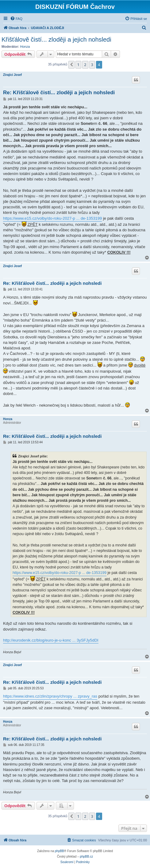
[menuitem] (16, 19)
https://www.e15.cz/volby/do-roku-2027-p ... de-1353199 (52, 218)
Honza (25, 47)
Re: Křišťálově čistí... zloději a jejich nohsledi (59, 93)
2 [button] (85, 65)
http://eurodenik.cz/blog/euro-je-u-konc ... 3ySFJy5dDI (51, 640)
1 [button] (78, 65)
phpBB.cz (86, 857)
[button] (71, 65)
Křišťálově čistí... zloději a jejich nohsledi (56, 39)
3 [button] (92, 65)
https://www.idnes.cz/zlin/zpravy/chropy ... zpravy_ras (50, 696)
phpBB (60, 851)
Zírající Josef (12, 75)
